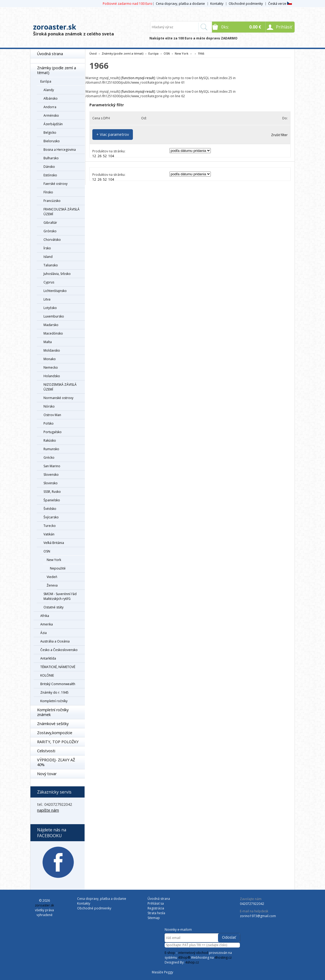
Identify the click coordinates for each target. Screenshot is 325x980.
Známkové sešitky (53, 724)
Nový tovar (47, 774)
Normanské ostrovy (58, 398)
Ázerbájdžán (53, 124)
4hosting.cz (223, 957)
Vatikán (49, 534)
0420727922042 (252, 904)
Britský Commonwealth (58, 684)
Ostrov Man (52, 415)
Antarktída (48, 658)
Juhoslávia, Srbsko (57, 274)
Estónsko (50, 175)
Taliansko (51, 265)
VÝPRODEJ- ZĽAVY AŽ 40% (56, 762)
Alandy (49, 90)
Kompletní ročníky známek (53, 712)
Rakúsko (50, 440)
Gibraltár (50, 223)
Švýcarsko (51, 517)
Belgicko (50, 133)
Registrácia (156, 908)
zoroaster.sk (55, 27)
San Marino (52, 466)
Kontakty (217, 4)
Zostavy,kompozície (55, 733)
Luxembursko (54, 316)
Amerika (47, 624)
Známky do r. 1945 (54, 692)
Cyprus (49, 282)
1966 (201, 53)
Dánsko (49, 167)
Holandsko (52, 376)
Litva (47, 299)
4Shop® (184, 957)
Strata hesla (156, 913)
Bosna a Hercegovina (60, 150)
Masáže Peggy (162, 972)
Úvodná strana (50, 54)
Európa (46, 81)
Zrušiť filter (279, 135)
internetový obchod (193, 953)
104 (111, 156)
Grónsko (50, 231)
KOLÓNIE (47, 675)
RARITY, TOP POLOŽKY (58, 742)
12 (94, 156)
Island (48, 257)
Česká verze (280, 4)
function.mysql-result (138, 78)
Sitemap (154, 918)
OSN (47, 551)
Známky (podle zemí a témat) (57, 70)
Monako (50, 359)
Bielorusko (52, 141)
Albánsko (51, 98)
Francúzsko (52, 201)
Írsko (47, 248)
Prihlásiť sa (156, 903)
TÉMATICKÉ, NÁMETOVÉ (58, 667)
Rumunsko (51, 449)
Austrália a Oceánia (55, 641)
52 (105, 156)
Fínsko (48, 192)
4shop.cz (192, 962)
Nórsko (49, 406)
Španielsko (52, 500)
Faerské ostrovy (56, 184)
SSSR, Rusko (52, 492)
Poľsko (49, 423)
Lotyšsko (50, 308)
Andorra (50, 107)
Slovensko (51, 475)
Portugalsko (53, 432)
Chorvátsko (52, 240)
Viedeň (52, 577)
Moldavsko (52, 350)
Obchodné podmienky (246, 4)
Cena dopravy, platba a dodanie (180, 4)
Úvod (93, 53)
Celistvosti (46, 751)
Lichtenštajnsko (55, 291)
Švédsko (50, 509)
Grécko (49, 458)
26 (100, 156)
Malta (48, 342)
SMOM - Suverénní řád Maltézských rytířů (60, 596)
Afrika (45, 616)
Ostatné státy (53, 607)
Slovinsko (51, 483)
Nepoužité (58, 568)
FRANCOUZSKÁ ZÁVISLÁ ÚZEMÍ (62, 212)
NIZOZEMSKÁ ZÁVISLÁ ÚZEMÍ (60, 387)
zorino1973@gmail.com (258, 916)
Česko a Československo (59, 650)
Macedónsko (53, 333)
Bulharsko (51, 158)
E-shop (170, 953)
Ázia (43, 633)
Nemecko (51, 367)
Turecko (50, 526)
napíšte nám (48, 810)
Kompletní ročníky (54, 701)
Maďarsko (51, 325)
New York (54, 560)
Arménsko (51, 115)
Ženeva (52, 585)
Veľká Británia (54, 543)
